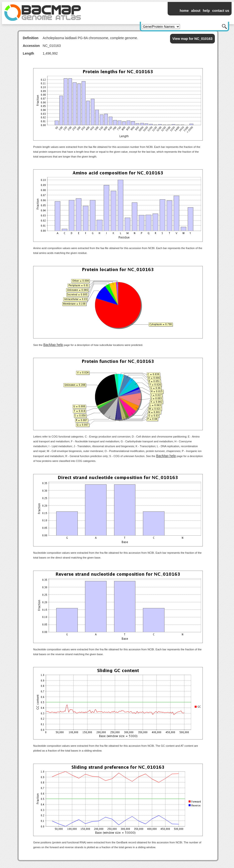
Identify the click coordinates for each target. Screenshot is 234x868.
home (184, 11)
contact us (221, 11)
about (196, 11)
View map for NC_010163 (193, 39)
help (206, 11)
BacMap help (53, 345)
